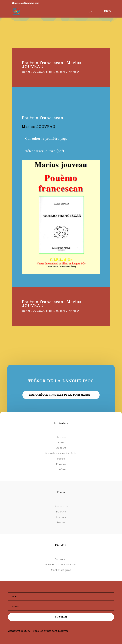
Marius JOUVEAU (33, 72)
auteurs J (62, 72)
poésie (50, 72)
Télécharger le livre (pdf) (45, 151)
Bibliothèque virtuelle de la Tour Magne (60, 395)
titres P (74, 72)
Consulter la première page (46, 138)
